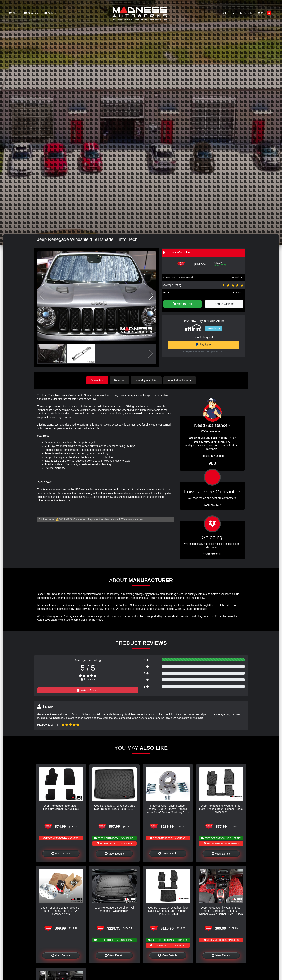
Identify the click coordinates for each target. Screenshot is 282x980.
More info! (237, 278)
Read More (212, 505)
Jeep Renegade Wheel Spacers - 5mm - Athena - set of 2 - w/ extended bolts (61, 911)
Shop (14, 13)
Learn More (214, 328)
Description (97, 380)
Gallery (50, 13)
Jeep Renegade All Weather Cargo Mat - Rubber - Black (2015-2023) (114, 807)
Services (31, 13)
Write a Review (88, 690)
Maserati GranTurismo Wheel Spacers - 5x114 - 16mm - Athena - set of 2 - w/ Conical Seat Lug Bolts (168, 809)
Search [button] (246, 13)
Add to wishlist (224, 304)
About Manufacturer (180, 380)
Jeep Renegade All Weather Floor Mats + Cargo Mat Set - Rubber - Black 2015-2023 (168, 911)
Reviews (120, 380)
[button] (151, 296)
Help (229, 13)
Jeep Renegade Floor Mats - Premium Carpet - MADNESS (61, 807)
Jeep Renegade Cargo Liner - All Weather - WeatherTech (114, 909)
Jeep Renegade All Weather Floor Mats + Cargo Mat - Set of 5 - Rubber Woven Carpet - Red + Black (221, 911)
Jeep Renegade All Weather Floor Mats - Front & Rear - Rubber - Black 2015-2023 (221, 809)
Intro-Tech (237, 293)
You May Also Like (147, 380)
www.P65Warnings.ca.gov (128, 519)
